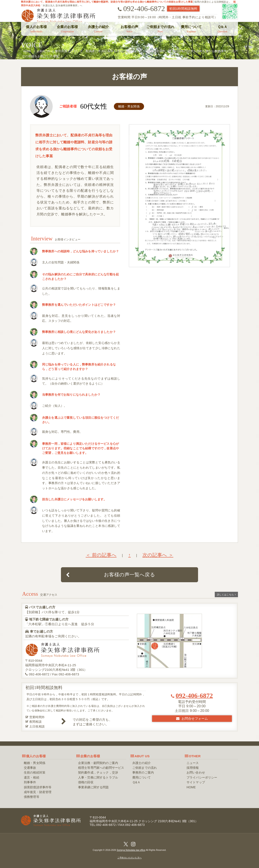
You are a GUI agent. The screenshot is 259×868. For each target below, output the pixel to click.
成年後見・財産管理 (38, 792)
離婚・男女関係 (35, 763)
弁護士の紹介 (98, 29)
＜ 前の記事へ (101, 555)
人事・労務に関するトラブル (98, 777)
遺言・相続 (32, 777)
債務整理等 (32, 797)
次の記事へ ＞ (158, 555)
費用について (191, 29)
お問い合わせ (196, 772)
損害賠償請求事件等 (38, 787)
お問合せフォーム (192, 718)
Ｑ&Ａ (222, 29)
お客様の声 (129, 29)
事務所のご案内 (143, 772)
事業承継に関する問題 (93, 787)
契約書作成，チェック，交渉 (98, 772)
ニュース (193, 763)
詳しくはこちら (226, 595)
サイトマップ (196, 782)
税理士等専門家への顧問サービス (101, 768)
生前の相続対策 (35, 772)
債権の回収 (86, 782)
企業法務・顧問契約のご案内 (98, 763)
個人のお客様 (36, 29)
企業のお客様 (67, 29)
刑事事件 (30, 782)
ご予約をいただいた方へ (129, 858)
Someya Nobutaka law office (131, 850)
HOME (191, 787)
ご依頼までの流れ (160, 29)
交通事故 (30, 768)
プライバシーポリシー (202, 777)
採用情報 (193, 768)
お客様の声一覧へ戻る (111, 575)
